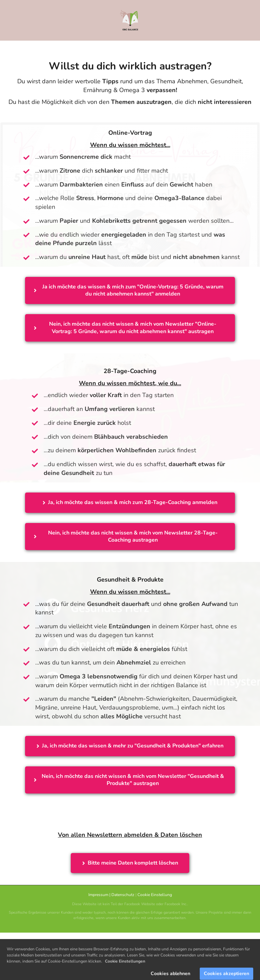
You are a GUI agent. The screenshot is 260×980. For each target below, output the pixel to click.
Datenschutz (123, 895)
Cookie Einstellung (155, 895)
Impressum (98, 895)
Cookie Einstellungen (125, 975)
